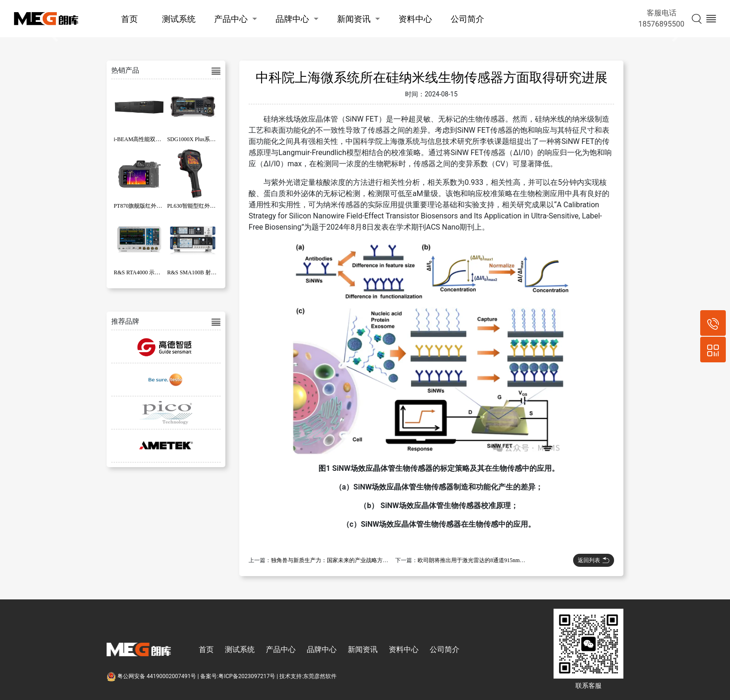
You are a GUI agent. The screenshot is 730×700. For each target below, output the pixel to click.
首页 (129, 19)
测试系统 (179, 19)
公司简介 (467, 19)
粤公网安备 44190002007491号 (152, 676)
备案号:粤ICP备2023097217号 (238, 676)
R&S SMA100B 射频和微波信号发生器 (214, 272)
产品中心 (231, 19)
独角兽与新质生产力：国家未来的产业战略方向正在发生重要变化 (352, 560)
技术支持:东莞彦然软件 (308, 676)
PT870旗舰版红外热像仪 (143, 206)
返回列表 (594, 560)
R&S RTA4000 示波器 (140, 272)
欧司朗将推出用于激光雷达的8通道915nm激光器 (477, 560)
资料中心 (415, 19)
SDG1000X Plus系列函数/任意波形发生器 (217, 139)
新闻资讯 (354, 19)
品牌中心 (292, 19)
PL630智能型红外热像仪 (197, 206)
